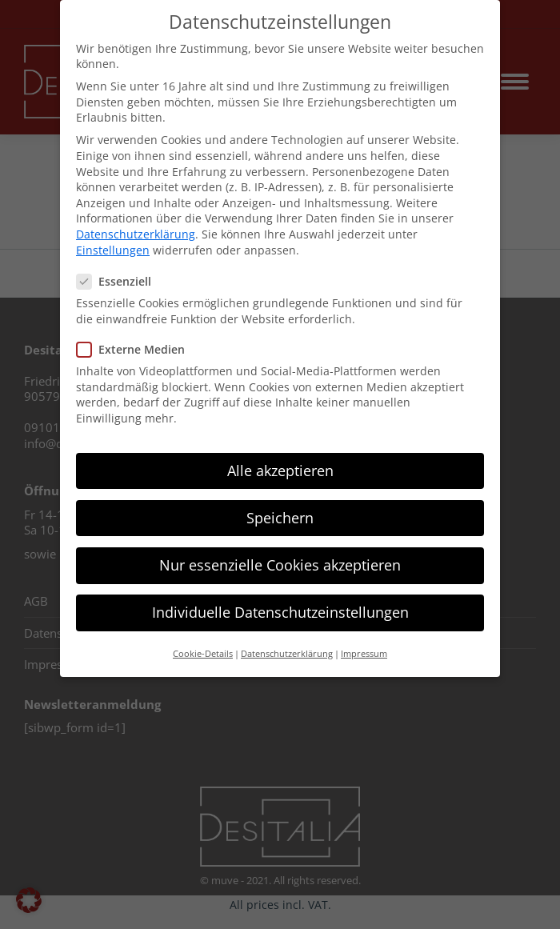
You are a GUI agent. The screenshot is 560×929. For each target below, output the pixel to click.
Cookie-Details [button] (203, 654)
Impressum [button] (364, 654)
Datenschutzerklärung (136, 234)
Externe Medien (136, 349)
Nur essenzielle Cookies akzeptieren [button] (280, 565)
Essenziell (119, 281)
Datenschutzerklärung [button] (287, 654)
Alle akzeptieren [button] (280, 471)
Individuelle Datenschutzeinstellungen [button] (280, 612)
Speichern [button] (280, 518)
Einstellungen (113, 250)
